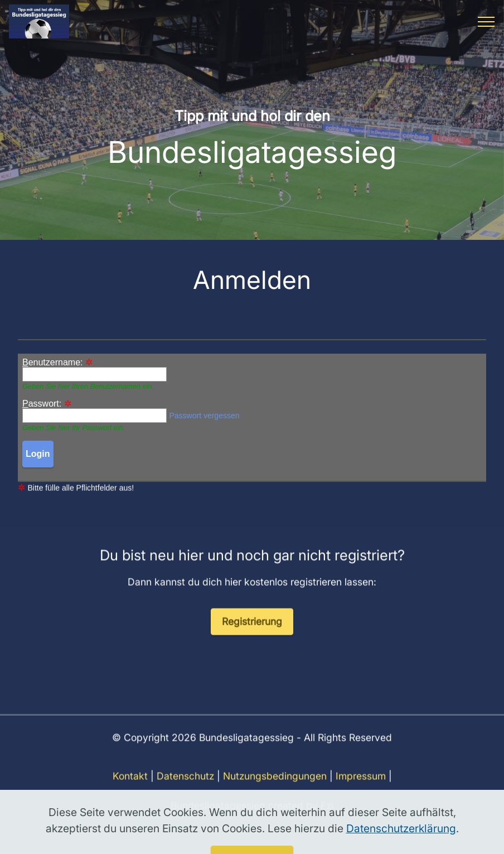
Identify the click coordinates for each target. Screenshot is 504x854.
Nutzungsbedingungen (275, 788)
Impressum (361, 788)
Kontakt (130, 788)
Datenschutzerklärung (401, 845)
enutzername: (53, 363)
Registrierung (252, 633)
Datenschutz (185, 788)
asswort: (42, 404)
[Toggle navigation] (486, 22)
